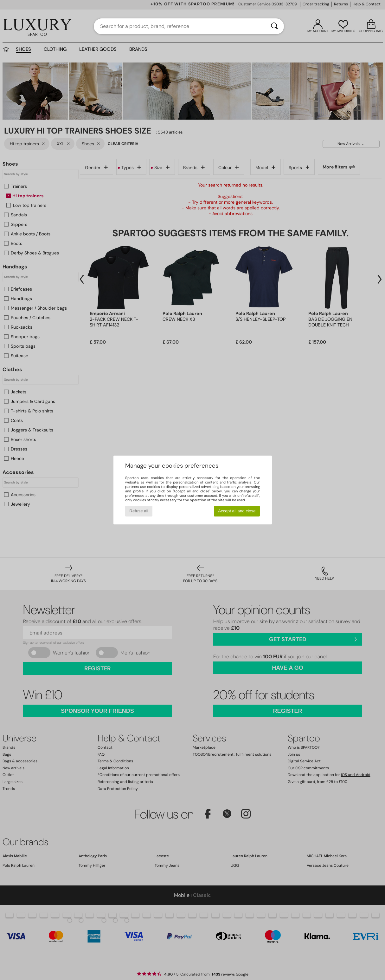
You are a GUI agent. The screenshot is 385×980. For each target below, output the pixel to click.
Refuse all (139, 511)
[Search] (274, 26)
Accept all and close (237, 511)
